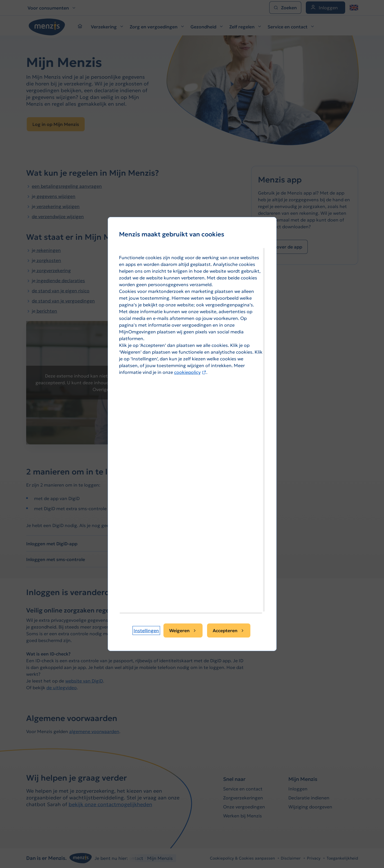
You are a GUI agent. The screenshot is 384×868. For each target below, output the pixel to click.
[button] (146, 630)
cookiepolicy (190, 372)
